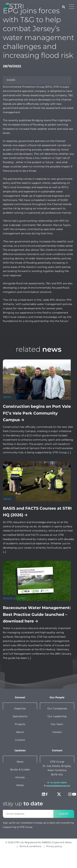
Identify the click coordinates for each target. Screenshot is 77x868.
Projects (20, 724)
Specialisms (20, 716)
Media (20, 785)
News (20, 762)
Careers (57, 732)
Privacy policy (54, 846)
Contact (20, 740)
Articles (20, 777)
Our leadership (57, 716)
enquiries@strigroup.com (58, 786)
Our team (57, 724)
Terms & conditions (30, 846)
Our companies (57, 708)
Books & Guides (20, 769)
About (20, 732)
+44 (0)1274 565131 (58, 783)
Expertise (20, 708)
